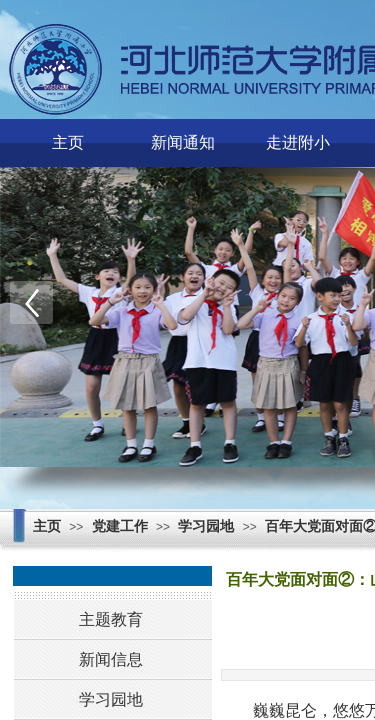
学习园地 (206, 526)
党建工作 (120, 526)
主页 (68, 142)
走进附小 (298, 142)
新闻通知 (183, 142)
